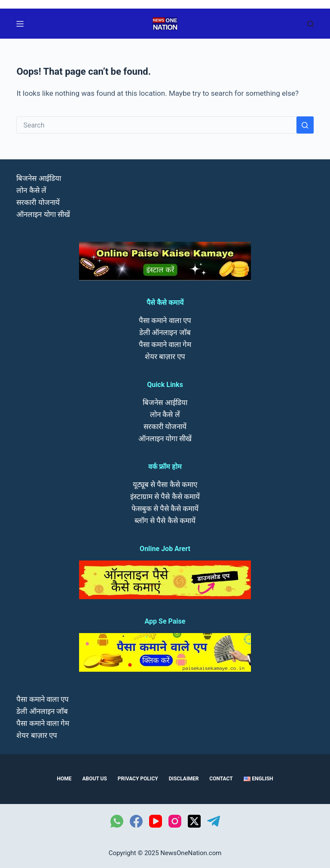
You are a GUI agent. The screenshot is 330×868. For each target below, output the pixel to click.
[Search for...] (156, 125)
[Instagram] (175, 821)
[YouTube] (156, 821)
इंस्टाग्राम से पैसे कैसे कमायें (165, 496)
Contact (221, 779)
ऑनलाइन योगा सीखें (43, 214)
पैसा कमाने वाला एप (165, 320)
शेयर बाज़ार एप (165, 356)
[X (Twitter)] (194, 821)
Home (64, 779)
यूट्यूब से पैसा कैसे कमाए (165, 484)
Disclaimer (184, 779)
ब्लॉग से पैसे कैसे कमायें (165, 521)
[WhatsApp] (117, 821)
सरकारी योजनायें (38, 202)
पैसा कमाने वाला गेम (165, 344)
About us (95, 779)
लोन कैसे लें (31, 190)
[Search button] (305, 125)
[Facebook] (136, 821)
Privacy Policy (138, 779)
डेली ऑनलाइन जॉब (165, 332)
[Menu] (20, 24)
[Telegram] (214, 821)
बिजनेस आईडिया (38, 178)
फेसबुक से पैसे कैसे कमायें (165, 509)
